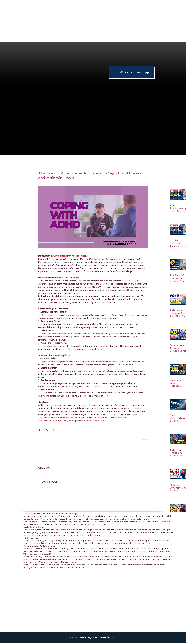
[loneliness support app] (132, 72)
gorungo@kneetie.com (35, 568)
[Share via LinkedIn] (54, 430)
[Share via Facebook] (40, 430)
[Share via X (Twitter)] (47, 430)
